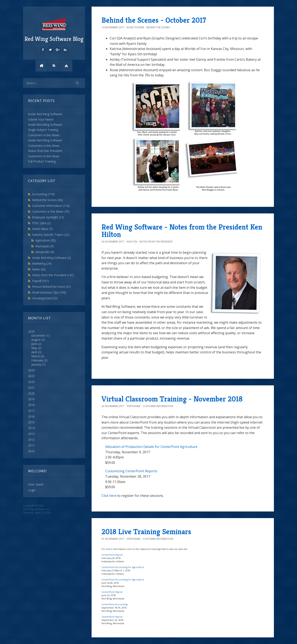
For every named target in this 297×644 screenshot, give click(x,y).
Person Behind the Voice (52, 287)
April (34, 352)
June (34, 344)
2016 (31, 416)
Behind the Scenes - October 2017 (154, 20)
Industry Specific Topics (51, 235)
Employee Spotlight (48, 217)
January (36, 364)
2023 (31, 376)
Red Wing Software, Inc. (37, 509)
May (34, 348)
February (37, 360)
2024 (31, 370)
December (38, 336)
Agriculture (46, 240)
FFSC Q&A (41, 223)
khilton (132, 242)
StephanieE (134, 406)
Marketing (42, 263)
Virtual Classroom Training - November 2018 (172, 399)
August (36, 340)
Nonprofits (45, 252)
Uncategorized (45, 298)
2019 (31, 399)
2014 (31, 428)
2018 (31, 405)
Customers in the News (51, 211)
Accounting (43, 194)
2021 (31, 388)
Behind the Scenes (48, 200)
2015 (31, 422)
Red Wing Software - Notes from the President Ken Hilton (182, 231)
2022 (31, 382)
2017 (31, 411)
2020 (31, 393)
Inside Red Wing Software (51, 258)
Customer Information (51, 206)
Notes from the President (53, 275)
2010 (31, 451)
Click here (109, 496)
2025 (54, 348)
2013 (31, 434)
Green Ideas (42, 229)
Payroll (41, 281)
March (36, 356)
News (39, 269)
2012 (31, 440)
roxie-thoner (135, 27)
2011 (31, 445)
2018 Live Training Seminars (146, 532)
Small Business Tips (49, 292)
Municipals (45, 246)
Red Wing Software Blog (54, 30)
